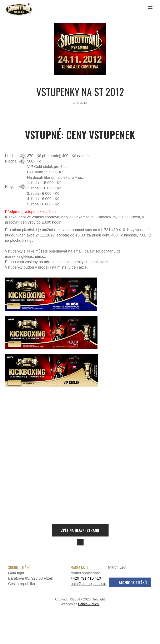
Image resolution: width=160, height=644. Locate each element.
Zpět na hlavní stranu (80, 530)
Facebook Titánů (133, 583)
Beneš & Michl (89, 604)
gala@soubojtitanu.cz (89, 584)
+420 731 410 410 (86, 578)
